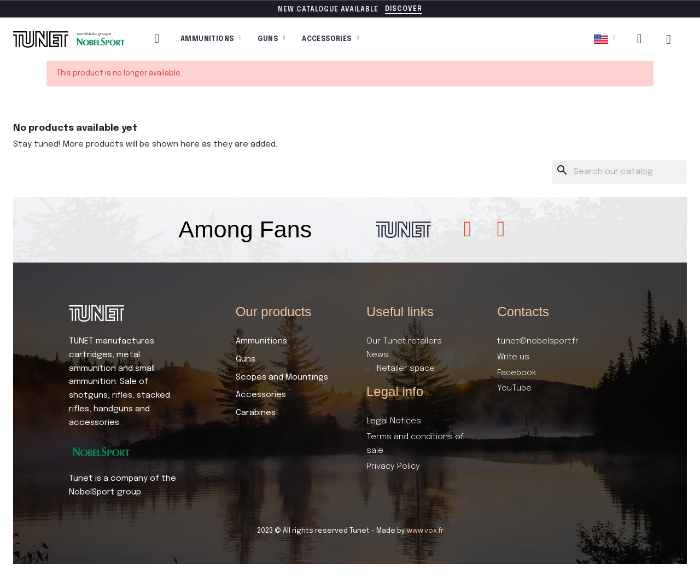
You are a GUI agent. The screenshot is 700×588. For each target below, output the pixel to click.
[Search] (620, 172)
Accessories (330, 39)
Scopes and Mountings (282, 377)
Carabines (256, 413)
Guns (272, 39)
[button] (404, 10)
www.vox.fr (425, 531)
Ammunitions (211, 39)
